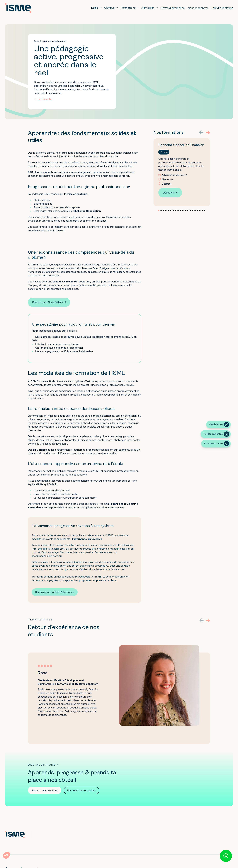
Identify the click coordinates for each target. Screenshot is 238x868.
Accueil (37, 41)
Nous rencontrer (198, 8)
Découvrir (169, 193)
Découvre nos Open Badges (48, 302)
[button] (201, 132)
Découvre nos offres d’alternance (54, 592)
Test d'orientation (222, 8)
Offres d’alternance (173, 8)
